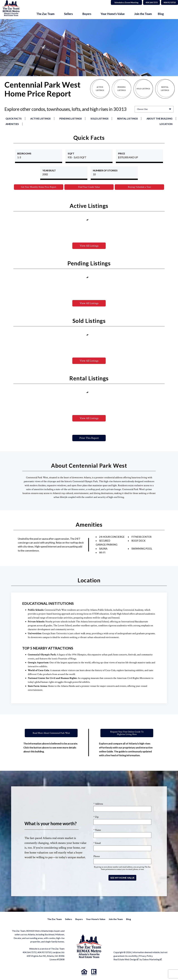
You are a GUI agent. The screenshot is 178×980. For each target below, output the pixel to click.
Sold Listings (99, 119)
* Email (97, 843)
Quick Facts (14, 119)
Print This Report (89, 438)
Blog (161, 14)
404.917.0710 (44, 953)
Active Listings (40, 119)
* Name (97, 830)
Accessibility (131, 956)
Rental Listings (128, 119)
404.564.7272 (29, 953)
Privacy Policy (146, 956)
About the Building (160, 119)
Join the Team (143, 14)
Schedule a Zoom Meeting (122, 2)
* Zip (96, 817)
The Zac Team (55, 919)
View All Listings (89, 246)
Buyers (79, 919)
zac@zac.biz (58, 953)
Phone (97, 857)
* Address (98, 804)
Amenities (12, 124)
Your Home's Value (96, 919)
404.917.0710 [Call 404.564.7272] (168, 2)
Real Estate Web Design (126, 960)
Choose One (142, 109)
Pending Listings (71, 119)
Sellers (69, 919)
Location (166, 124)
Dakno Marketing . (152, 960)
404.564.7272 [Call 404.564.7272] (148, 2)
